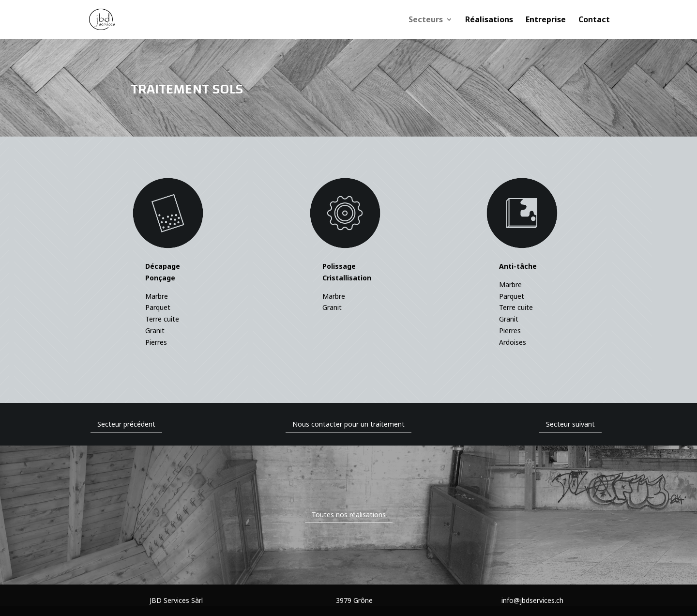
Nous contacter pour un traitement (348, 424)
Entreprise (546, 20)
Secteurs (426, 20)
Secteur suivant (570, 424)
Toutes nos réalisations (349, 515)
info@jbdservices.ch (532, 600)
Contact (594, 20)
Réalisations (489, 20)
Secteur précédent (126, 424)
